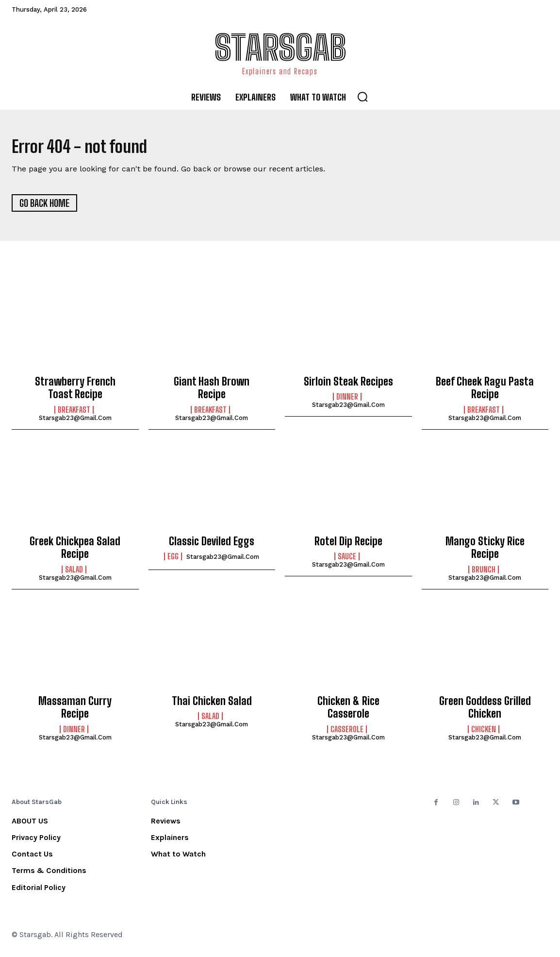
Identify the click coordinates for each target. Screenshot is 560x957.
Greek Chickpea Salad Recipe (75, 551)
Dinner (347, 401)
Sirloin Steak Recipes (348, 385)
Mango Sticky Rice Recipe (485, 551)
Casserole (347, 733)
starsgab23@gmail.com (75, 422)
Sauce (347, 561)
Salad (74, 573)
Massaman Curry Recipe (75, 711)
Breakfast (74, 414)
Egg (173, 561)
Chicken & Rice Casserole (348, 711)
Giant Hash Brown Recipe (212, 392)
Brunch (484, 573)
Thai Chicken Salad (212, 705)
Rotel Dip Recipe (348, 545)
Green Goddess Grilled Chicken (485, 711)
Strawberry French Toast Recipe (75, 392)
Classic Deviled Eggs (212, 545)
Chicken (484, 733)
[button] (362, 97)
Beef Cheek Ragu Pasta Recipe (485, 392)
